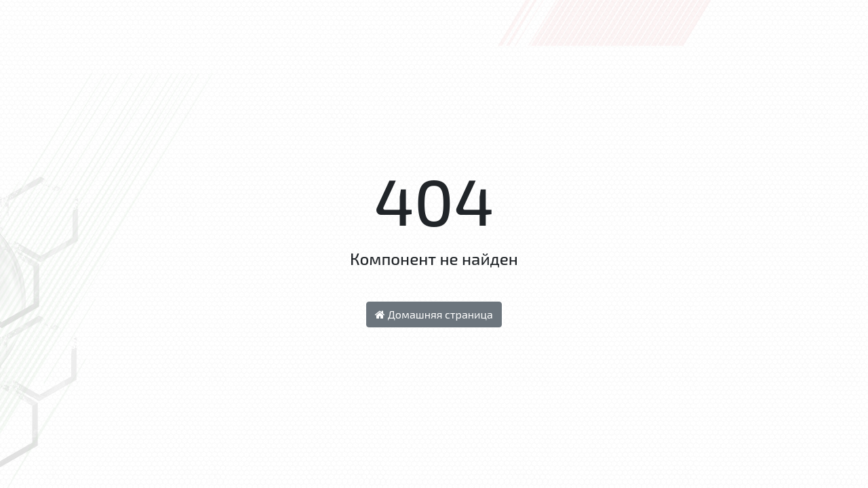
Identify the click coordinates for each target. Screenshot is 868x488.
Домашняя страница (434, 314)
